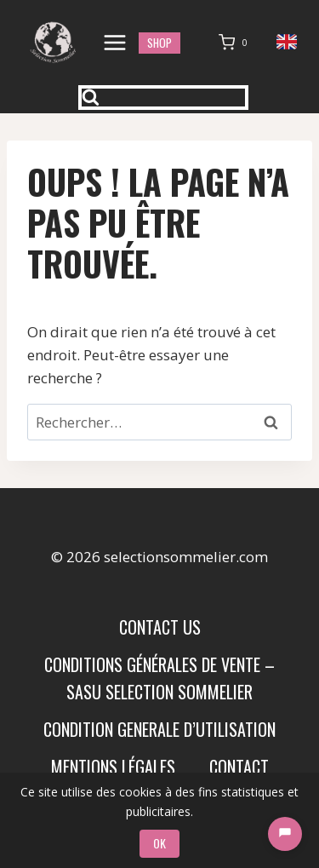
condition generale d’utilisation (159, 729)
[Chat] (285, 834)
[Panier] (236, 43)
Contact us (160, 627)
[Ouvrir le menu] (115, 42)
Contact (239, 767)
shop (159, 43)
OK (159, 843)
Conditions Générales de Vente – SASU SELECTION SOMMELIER (159, 678)
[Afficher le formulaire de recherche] (163, 98)
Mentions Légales (113, 767)
